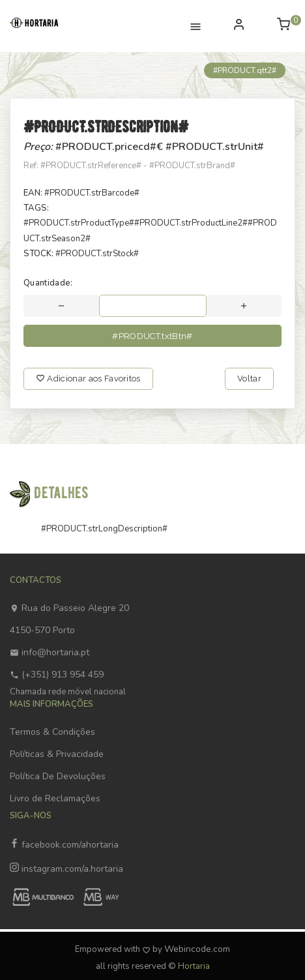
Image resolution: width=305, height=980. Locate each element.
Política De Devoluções (58, 776)
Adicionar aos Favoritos (88, 379)
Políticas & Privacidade (57, 754)
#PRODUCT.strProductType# (79, 223)
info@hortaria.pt (50, 652)
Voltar (249, 379)
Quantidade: (48, 283)
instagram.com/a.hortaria (66, 869)
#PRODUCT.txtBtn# (152, 336)
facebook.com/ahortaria (64, 845)
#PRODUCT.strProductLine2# (191, 223)
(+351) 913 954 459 (57, 675)
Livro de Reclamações (55, 798)
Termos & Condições (52, 732)
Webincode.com (197, 949)
